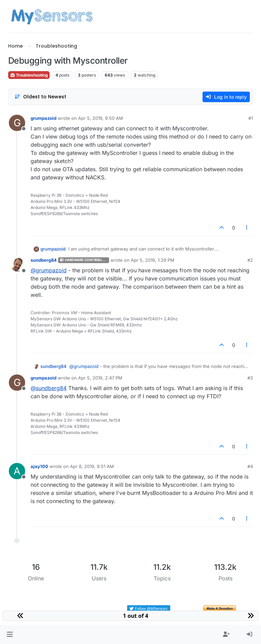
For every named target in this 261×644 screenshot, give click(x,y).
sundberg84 (44, 260)
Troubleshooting (29, 75)
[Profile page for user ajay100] (17, 471)
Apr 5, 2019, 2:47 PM (100, 378)
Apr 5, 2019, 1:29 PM (153, 260)
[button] (10, 634)
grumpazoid (43, 118)
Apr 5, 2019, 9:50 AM (101, 118)
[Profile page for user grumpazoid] (17, 123)
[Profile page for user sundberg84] (17, 265)
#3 (250, 378)
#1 (251, 118)
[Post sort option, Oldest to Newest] (40, 97)
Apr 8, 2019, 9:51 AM (92, 466)
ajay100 (39, 466)
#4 (250, 466)
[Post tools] (247, 228)
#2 (250, 260)
